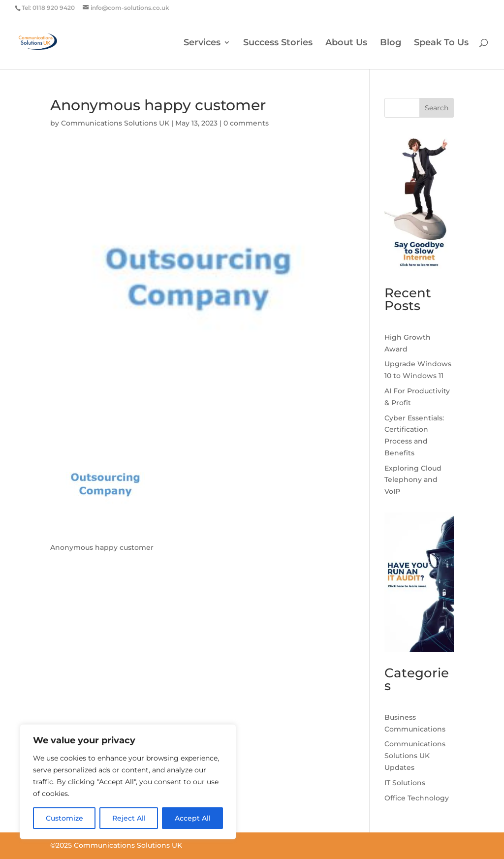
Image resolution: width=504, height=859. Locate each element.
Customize (64, 818)
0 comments (246, 123)
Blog (391, 43)
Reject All (129, 818)
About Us (346, 43)
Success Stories (278, 43)
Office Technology (417, 798)
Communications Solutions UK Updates (415, 756)
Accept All (193, 818)
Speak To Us (441, 43)
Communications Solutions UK (115, 123)
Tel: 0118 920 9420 (48, 8)
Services (202, 43)
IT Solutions (405, 783)
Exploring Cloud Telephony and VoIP (413, 480)
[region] (128, 782)
